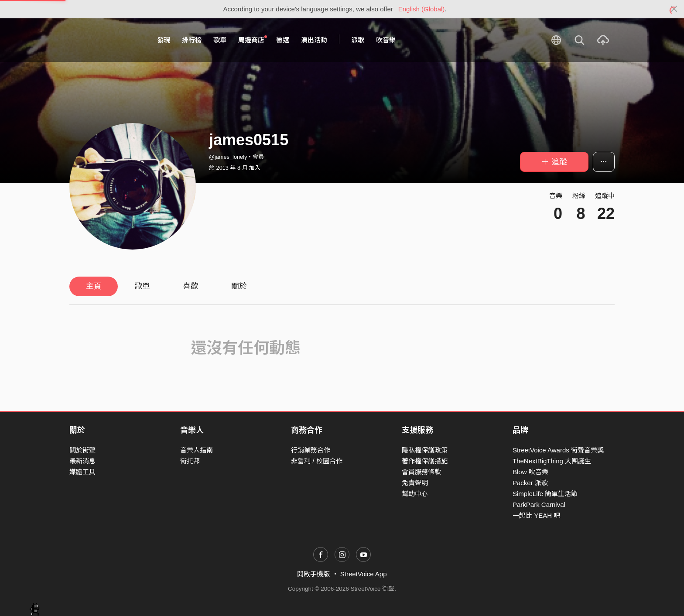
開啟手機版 (313, 574)
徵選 (283, 40)
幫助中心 (415, 494)
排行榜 (192, 40)
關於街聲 (82, 450)
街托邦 (190, 461)
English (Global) (422, 9)
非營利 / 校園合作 (317, 461)
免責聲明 (415, 483)
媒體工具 (82, 472)
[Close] (674, 9)
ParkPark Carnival (539, 505)
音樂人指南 (197, 450)
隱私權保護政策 (425, 450)
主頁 (94, 286)
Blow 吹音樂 (530, 472)
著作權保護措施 (425, 461)
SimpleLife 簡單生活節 (545, 494)
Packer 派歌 (530, 483)
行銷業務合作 (311, 450)
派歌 (358, 40)
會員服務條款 (421, 472)
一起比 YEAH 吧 (536, 515)
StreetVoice (105, 40)
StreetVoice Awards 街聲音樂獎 (558, 450)
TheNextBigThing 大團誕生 (552, 461)
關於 (239, 286)
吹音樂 (386, 40)
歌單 (220, 40)
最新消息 (82, 461)
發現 (164, 40)
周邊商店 (253, 40)
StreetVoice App (364, 574)
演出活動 (314, 40)
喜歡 (191, 286)
